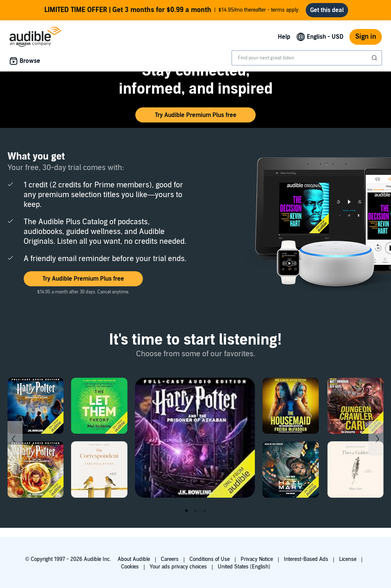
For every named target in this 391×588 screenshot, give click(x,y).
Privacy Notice (257, 559)
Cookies (130, 567)
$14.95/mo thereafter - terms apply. (172, 10)
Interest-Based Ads (306, 559)
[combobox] (307, 58)
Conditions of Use (210, 559)
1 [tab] (186, 511)
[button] (195, 115)
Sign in (366, 37)
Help (284, 37)
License (348, 559)
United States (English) (244, 567)
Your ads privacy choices (178, 567)
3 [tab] (205, 511)
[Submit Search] (375, 58)
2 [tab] (195, 511)
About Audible (134, 559)
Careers (170, 559)
